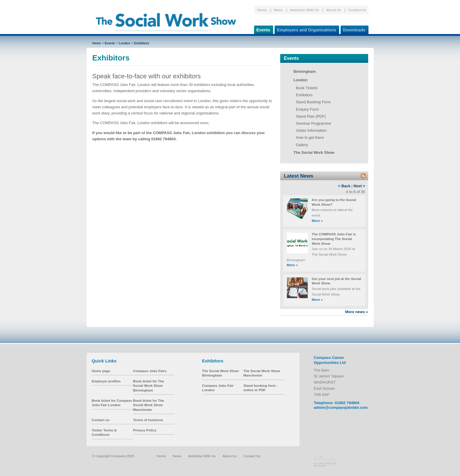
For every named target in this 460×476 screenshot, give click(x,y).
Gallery (302, 145)
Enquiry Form (307, 109)
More (317, 221)
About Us (334, 10)
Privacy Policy (145, 430)
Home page (101, 371)
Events (262, 29)
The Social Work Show (314, 152)
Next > (359, 186)
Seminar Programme (314, 123)
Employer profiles (106, 381)
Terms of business (148, 420)
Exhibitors (142, 43)
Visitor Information (311, 130)
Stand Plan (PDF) (311, 116)
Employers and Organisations (306, 29)
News (279, 10)
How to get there (310, 137)
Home (262, 10)
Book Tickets (307, 88)
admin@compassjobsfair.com (341, 407)
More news (356, 312)
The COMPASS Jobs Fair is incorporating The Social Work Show (334, 239)
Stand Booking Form (313, 102)
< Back (344, 186)
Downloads (353, 29)
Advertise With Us (305, 10)
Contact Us (357, 10)
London (125, 43)
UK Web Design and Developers (325, 465)
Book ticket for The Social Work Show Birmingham (149, 386)
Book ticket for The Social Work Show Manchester (149, 405)
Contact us (101, 420)
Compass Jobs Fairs (150, 371)
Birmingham (305, 71)
